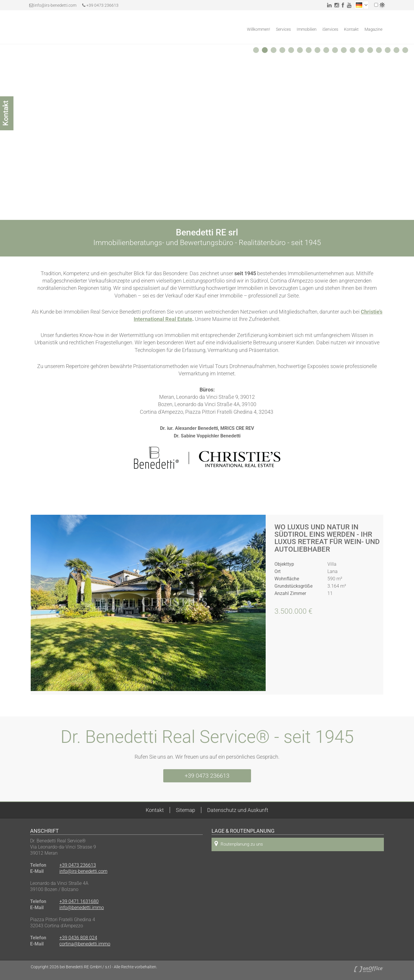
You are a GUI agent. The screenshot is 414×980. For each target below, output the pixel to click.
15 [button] (380, 52)
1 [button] (257, 52)
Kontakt (351, 29)
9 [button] (327, 52)
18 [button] (407, 52)
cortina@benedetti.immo (85, 944)
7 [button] (310, 52)
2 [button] (266, 52)
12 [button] (354, 52)
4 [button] (283, 52)
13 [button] (363, 52)
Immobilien (307, 29)
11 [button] (345, 52)
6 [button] (301, 52)
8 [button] (318, 52)
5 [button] (292, 52)
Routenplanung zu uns (239, 844)
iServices (330, 29)
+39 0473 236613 (100, 5)
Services (283, 29)
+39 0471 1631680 (79, 901)
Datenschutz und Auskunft (238, 810)
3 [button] (275, 52)
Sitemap (185, 810)
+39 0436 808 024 (78, 938)
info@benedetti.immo (82, 908)
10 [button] (336, 52)
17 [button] (398, 52)
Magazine (373, 29)
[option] (207, 132)
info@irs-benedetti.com (55, 5)
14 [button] (372, 52)
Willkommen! (258, 29)
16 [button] (389, 52)
